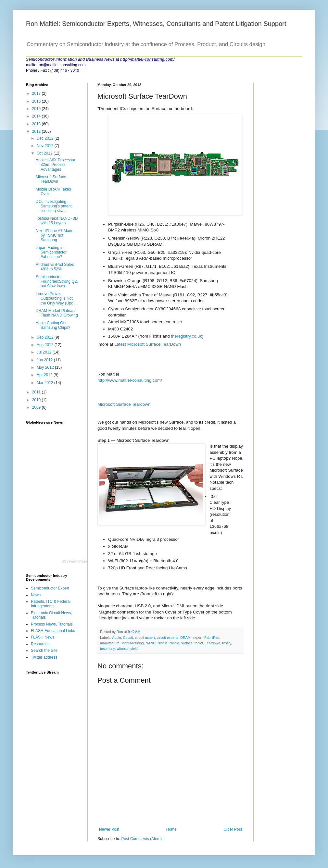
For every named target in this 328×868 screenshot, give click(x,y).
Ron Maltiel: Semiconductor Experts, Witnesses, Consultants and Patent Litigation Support (156, 24)
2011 (37, 392)
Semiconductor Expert (50, 588)
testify (227, 643)
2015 (37, 109)
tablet (199, 643)
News (36, 595)
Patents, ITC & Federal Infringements (51, 604)
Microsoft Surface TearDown (51, 179)
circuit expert (145, 638)
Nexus (163, 643)
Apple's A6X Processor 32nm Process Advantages (56, 165)
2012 (37, 131)
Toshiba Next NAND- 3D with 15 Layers (57, 221)
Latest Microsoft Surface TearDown (148, 344)
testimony (107, 649)
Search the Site (44, 651)
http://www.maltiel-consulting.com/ (130, 380)
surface (187, 643)
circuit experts (168, 638)
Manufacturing (132, 643)
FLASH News (43, 637)
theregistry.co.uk (186, 336)
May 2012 (46, 367)
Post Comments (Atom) (141, 839)
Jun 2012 (45, 360)
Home (171, 829)
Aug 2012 (46, 345)
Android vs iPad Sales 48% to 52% (55, 267)
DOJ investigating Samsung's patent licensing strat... (54, 206)
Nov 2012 (46, 146)
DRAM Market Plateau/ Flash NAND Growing (57, 313)
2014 (37, 116)
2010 (37, 400)
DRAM (185, 638)
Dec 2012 (46, 138)
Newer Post (109, 829)
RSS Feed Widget (75, 561)
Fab (207, 638)
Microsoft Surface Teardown (124, 404)
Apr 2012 (45, 375)
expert (197, 638)
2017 (37, 93)
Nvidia (174, 643)
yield (134, 649)
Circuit (128, 638)
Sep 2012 (46, 337)
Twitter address (44, 657)
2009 (37, 407)
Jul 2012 (45, 352)
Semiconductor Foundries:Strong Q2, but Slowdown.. (57, 282)
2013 (37, 124)
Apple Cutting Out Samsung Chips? (53, 325)
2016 (37, 101)
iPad (216, 638)
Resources (40, 644)
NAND (151, 643)
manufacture (110, 643)
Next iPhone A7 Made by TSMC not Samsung (55, 236)
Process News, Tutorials (52, 624)
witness (122, 649)
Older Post (233, 829)
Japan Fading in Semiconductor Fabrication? (51, 252)
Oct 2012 (45, 153)
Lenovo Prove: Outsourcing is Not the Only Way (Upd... (56, 298)
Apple (117, 638)
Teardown (213, 643)
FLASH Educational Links (53, 631)
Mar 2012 (45, 383)
